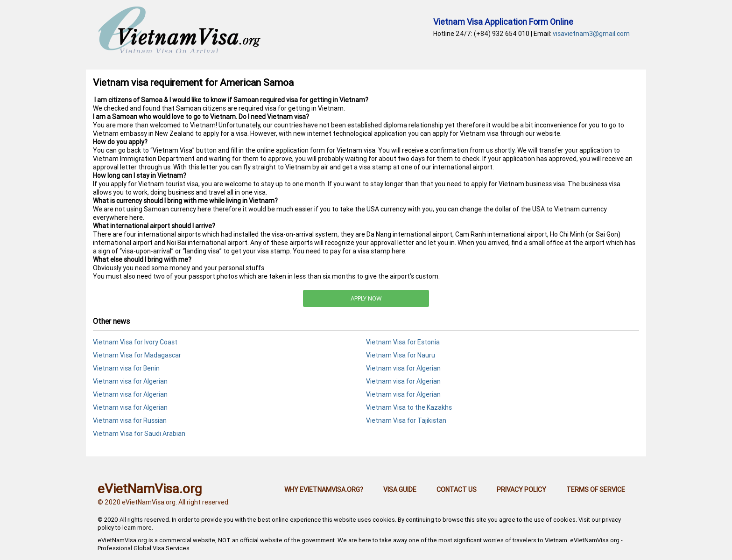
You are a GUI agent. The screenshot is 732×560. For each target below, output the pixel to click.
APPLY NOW (366, 298)
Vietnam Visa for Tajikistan (406, 420)
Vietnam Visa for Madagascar (137, 355)
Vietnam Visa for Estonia (403, 342)
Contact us (457, 490)
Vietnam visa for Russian (130, 420)
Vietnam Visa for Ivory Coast (135, 342)
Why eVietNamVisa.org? (324, 490)
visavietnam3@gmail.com (591, 34)
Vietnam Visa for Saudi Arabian (139, 434)
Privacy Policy (521, 490)
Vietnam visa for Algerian (403, 368)
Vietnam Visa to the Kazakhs (409, 407)
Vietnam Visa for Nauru (401, 355)
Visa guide (400, 490)
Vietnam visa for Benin (126, 368)
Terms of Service (596, 490)
